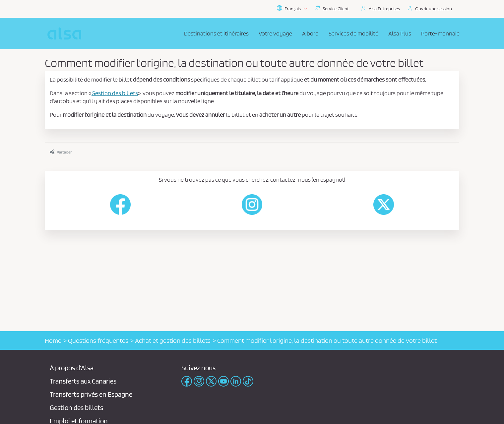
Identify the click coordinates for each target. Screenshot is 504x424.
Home (53, 340)
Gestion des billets (76, 408)
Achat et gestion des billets (173, 340)
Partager (61, 152)
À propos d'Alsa (72, 368)
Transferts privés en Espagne (91, 394)
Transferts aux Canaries (83, 381)
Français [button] (292, 9)
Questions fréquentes (98, 340)
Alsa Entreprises (384, 9)
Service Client (336, 9)
